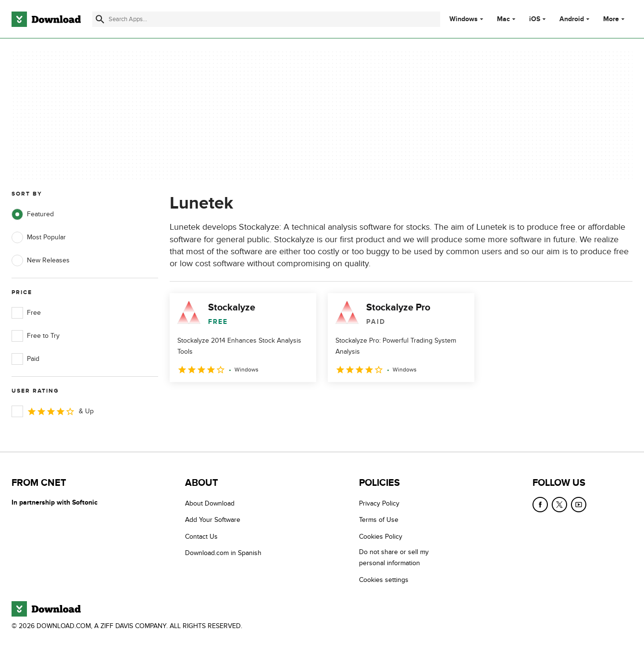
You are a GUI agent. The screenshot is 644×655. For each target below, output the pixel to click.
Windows (464, 19)
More (615, 19)
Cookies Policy (381, 537)
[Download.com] (46, 19)
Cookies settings (384, 580)
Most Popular (39, 237)
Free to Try (36, 336)
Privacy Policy (379, 503)
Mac (503, 19)
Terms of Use (379, 520)
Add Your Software (213, 520)
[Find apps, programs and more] (266, 19)
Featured (33, 214)
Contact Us (201, 537)
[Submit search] (100, 19)
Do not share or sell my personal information (394, 557)
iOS (535, 19)
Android (572, 19)
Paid (25, 359)
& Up (53, 411)
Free (26, 313)
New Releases (41, 260)
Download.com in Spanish (223, 553)
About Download (210, 503)
